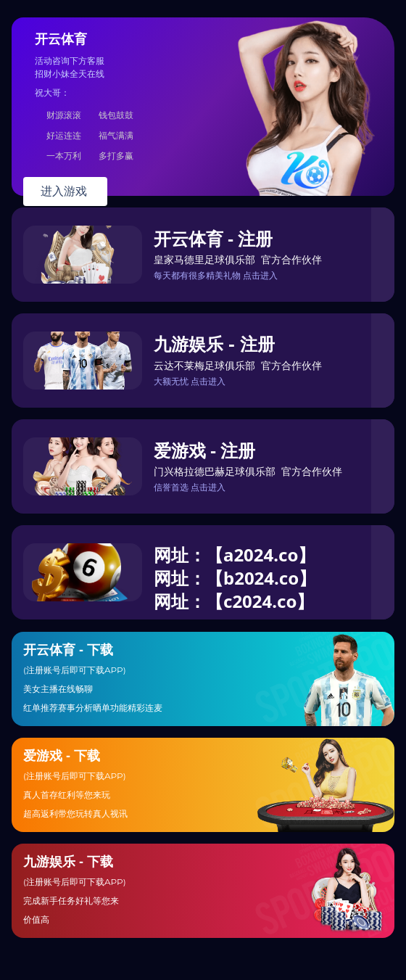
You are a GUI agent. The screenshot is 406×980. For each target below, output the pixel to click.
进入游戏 (65, 191)
